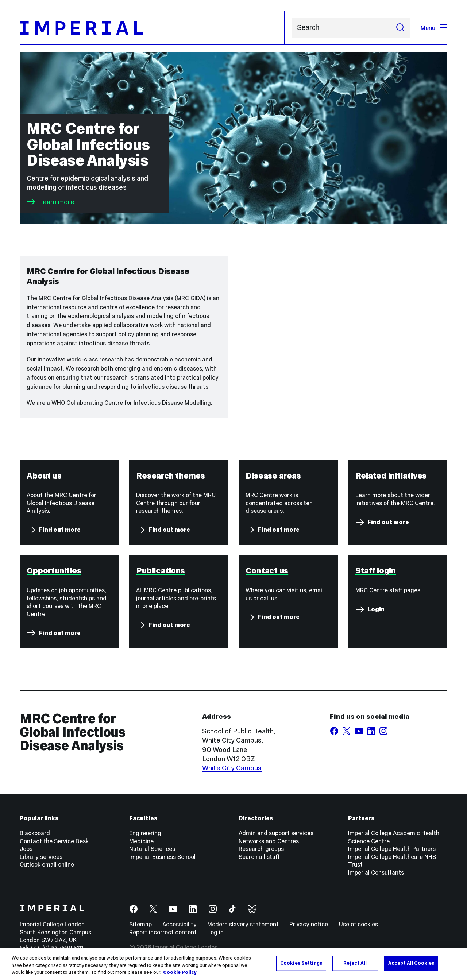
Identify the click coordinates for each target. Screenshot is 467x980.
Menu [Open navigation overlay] (434, 28)
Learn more (51, 202)
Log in (215, 932)
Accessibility (180, 924)
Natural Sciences (152, 849)
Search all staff (259, 857)
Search (291, 28)
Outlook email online (47, 864)
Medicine (141, 841)
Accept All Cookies (411, 963)
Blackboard (35, 833)
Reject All (355, 963)
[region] (233, 964)
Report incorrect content (163, 932)
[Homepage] (152, 28)
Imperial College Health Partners (392, 849)
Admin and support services (276, 833)
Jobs (26, 849)
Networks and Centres (269, 841)
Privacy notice (309, 924)
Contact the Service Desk (54, 841)
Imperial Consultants (376, 872)
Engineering (145, 833)
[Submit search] (400, 28)
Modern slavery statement (243, 924)
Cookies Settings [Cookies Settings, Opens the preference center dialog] (301, 963)
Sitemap (140, 924)
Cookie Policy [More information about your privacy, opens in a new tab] (180, 972)
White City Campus (232, 768)
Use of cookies (358, 924)
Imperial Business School (162, 857)
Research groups (261, 849)
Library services (41, 857)
